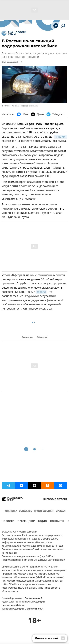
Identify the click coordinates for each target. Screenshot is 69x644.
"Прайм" (61, 137)
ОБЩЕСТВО (26, 511)
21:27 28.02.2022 (10, 62)
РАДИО (42, 522)
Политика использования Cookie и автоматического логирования (33, 551)
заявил (41, 292)
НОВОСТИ (8, 522)
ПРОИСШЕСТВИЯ (44, 511)
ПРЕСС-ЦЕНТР (26, 522)
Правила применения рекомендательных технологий (33, 560)
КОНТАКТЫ (57, 522)
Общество (42, 337)
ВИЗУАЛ (61, 511)
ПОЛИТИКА (10, 511)
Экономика (27, 337)
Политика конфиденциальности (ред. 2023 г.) (28, 557)
